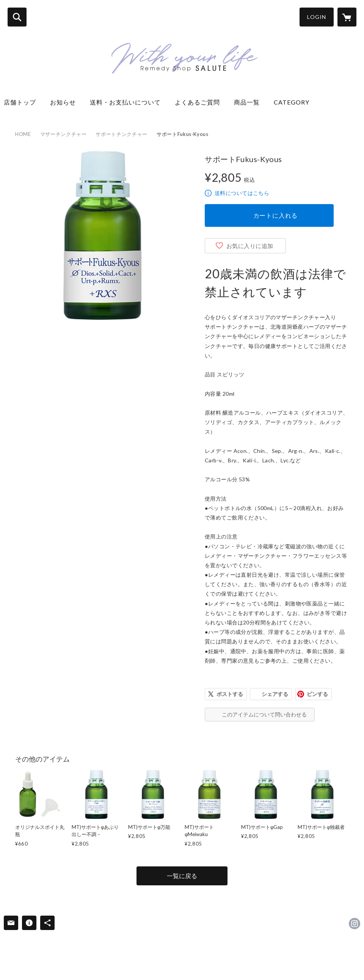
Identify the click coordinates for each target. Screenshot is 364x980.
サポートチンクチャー (122, 134)
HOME (23, 134)
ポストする (230, 694)
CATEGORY (292, 102)
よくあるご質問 (201, 102)
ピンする (317, 694)
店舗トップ (23, 102)
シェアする (275, 694)
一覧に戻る (182, 876)
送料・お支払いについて (129, 102)
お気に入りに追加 (250, 246)
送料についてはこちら (242, 193)
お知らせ (66, 102)
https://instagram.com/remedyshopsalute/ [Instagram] (355, 924)
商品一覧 (250, 102)
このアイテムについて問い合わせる (264, 714)
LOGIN (317, 17)
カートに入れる (276, 215)
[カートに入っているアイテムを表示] (347, 17)
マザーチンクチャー (64, 134)
